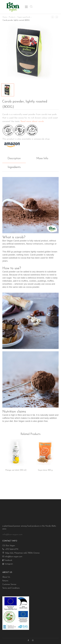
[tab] (16, 158)
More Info (42, 158)
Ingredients (14, 167)
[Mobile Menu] (26, 7)
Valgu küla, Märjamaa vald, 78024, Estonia (21, 553)
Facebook (7, 560)
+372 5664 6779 (10, 549)
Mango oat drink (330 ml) (16, 470)
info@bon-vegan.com (12, 535)
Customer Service (9, 584)
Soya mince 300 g (45, 470)
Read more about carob (32, 121)
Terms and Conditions (11, 588)
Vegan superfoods (24, 17)
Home (5, 17)
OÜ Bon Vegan (9, 546)
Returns (5, 581)
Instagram (8, 564)
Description (14, 158)
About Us (6, 577)
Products (12, 17)
